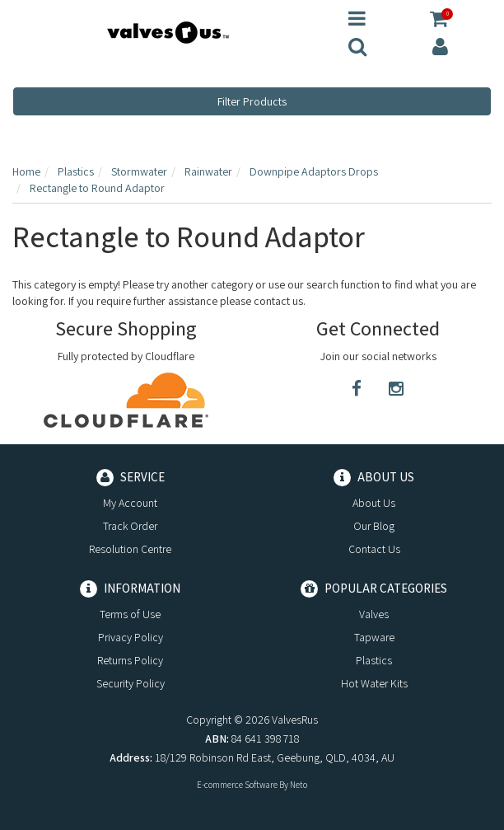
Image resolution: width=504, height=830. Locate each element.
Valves (374, 614)
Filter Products (252, 101)
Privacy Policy (131, 637)
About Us (374, 503)
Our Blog (374, 526)
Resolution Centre (130, 549)
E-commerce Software (237, 785)
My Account (130, 503)
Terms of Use (130, 614)
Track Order (130, 526)
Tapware (374, 637)
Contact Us (374, 549)
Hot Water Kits (374, 683)
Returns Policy (130, 660)
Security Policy (131, 683)
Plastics (374, 660)
